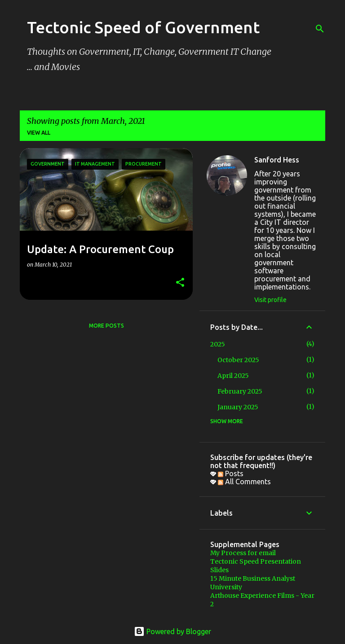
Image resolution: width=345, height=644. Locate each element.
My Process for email (243, 553)
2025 (218, 344)
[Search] (320, 29)
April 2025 (233, 376)
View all (39, 133)
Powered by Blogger (172, 631)
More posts (106, 326)
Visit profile (270, 300)
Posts (231, 473)
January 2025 (238, 407)
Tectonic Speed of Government (143, 27)
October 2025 (238, 360)
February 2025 (240, 391)
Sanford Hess (277, 160)
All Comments (244, 482)
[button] (180, 283)
